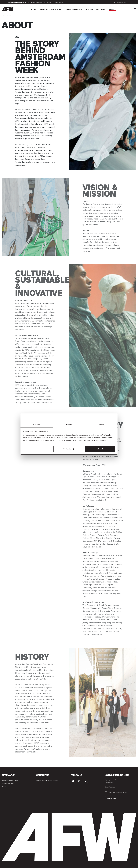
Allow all (100, 449)
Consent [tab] (37, 425)
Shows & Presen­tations (50, 9)
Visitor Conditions (8, 783)
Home (3, 15)
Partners (101, 9)
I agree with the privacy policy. (117, 792)
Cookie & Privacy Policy (10, 780)
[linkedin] (79, 781)
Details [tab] (69, 425)
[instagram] (73, 781)
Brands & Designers (73, 9)
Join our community (121, 2)
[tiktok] (86, 781)
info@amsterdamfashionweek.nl (47, 780)
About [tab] (101, 425)
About (111, 9)
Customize (69, 449)
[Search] (135, 9)
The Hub (89, 9)
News (34, 9)
